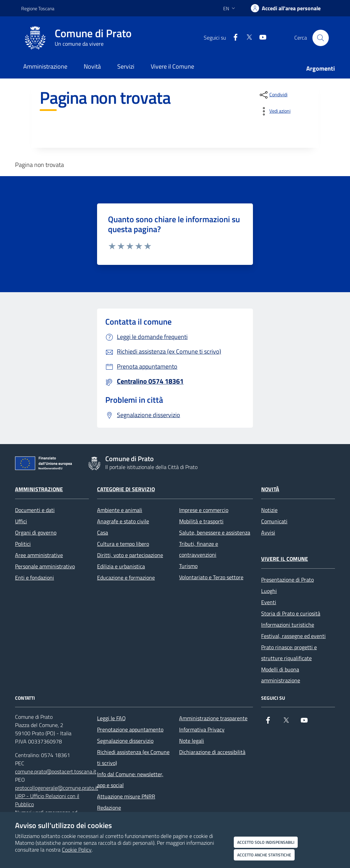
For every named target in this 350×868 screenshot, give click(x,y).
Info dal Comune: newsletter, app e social (130, 780)
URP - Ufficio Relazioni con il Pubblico (47, 800)
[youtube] (260, 38)
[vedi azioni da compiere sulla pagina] (274, 111)
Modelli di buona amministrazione (281, 675)
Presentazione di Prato (287, 580)
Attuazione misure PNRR (126, 796)
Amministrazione (39, 489)
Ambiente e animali (120, 510)
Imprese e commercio (204, 510)
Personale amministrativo (45, 566)
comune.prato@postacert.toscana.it (56, 771)
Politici (23, 544)
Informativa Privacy (202, 729)
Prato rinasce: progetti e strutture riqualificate (289, 653)
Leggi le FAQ (111, 718)
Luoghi (269, 591)
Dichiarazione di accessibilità (212, 752)
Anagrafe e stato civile (123, 521)
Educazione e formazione (126, 578)
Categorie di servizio (126, 489)
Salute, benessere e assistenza (215, 532)
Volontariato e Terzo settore (211, 577)
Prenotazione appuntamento (130, 729)
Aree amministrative (39, 555)
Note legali (192, 741)
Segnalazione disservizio (125, 741)
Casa (103, 532)
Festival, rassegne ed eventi (293, 636)
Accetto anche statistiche (264, 855)
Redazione (109, 808)
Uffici (21, 521)
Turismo (188, 566)
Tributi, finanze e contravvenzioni (199, 549)
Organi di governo (36, 532)
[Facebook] (233, 38)
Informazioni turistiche (288, 625)
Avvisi (268, 532)
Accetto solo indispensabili (266, 842)
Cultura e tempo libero (123, 544)
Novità (270, 489)
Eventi (269, 602)
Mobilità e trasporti (201, 521)
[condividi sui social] (273, 95)
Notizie (269, 510)
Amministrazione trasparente (213, 718)
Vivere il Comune (285, 559)
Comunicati (274, 521)
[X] (246, 38)
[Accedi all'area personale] (286, 8)
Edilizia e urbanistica (121, 566)
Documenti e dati (35, 510)
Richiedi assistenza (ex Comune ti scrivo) (133, 757)
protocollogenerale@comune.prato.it (57, 788)
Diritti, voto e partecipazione (130, 555)
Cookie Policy (77, 850)
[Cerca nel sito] (321, 38)
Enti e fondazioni (35, 578)
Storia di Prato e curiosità (291, 613)
